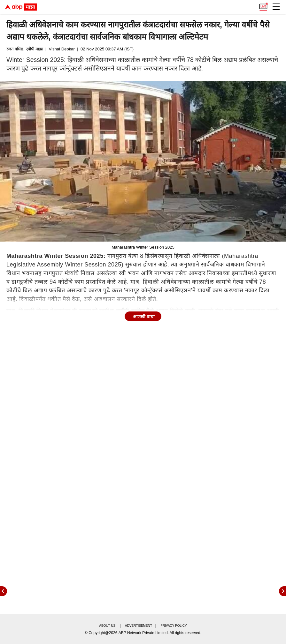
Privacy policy (174, 626)
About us (107, 626)
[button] (276, 7)
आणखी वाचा (144, 317)
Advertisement (139, 626)
